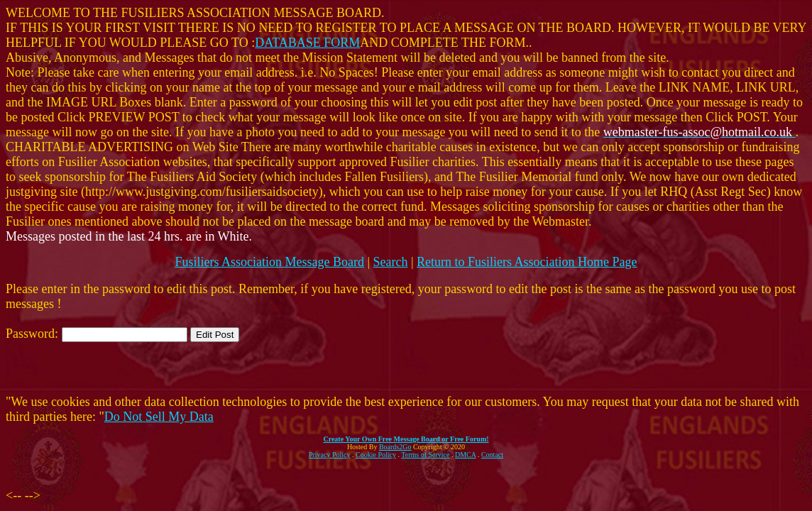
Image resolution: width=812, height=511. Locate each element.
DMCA (465, 455)
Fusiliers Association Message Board (269, 262)
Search (391, 262)
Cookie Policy (376, 455)
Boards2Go (395, 447)
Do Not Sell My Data (159, 417)
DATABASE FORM (307, 43)
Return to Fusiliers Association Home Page (527, 262)
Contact (492, 455)
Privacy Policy (330, 455)
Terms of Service (425, 455)
